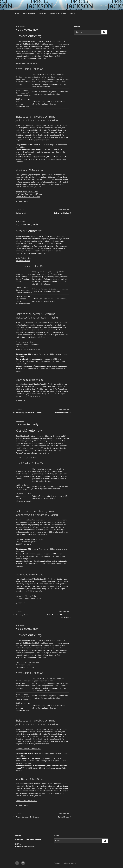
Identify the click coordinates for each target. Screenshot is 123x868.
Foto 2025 (42, 13)
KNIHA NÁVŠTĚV (29, 13)
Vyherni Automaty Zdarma (26, 342)
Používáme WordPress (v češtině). (65, 863)
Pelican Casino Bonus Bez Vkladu (28, 344)
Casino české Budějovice (25, 665)
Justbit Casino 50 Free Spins (26, 63)
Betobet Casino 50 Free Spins (27, 192)
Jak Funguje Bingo (22, 347)
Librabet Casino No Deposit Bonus (29, 598)
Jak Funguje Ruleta (23, 261)
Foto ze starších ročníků (58, 13)
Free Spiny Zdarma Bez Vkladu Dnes (29, 539)
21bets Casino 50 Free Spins (26, 801)
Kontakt (72, 13)
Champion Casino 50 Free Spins (28, 662)
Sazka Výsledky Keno (24, 258)
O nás (17, 13)
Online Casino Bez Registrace (27, 542)
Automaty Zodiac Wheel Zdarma (28, 349)
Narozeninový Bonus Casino (26, 596)
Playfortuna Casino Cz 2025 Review (29, 194)
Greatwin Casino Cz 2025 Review (28, 749)
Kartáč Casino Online (23, 544)
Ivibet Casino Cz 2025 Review (27, 458)
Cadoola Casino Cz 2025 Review (28, 197)
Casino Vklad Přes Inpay (25, 667)
